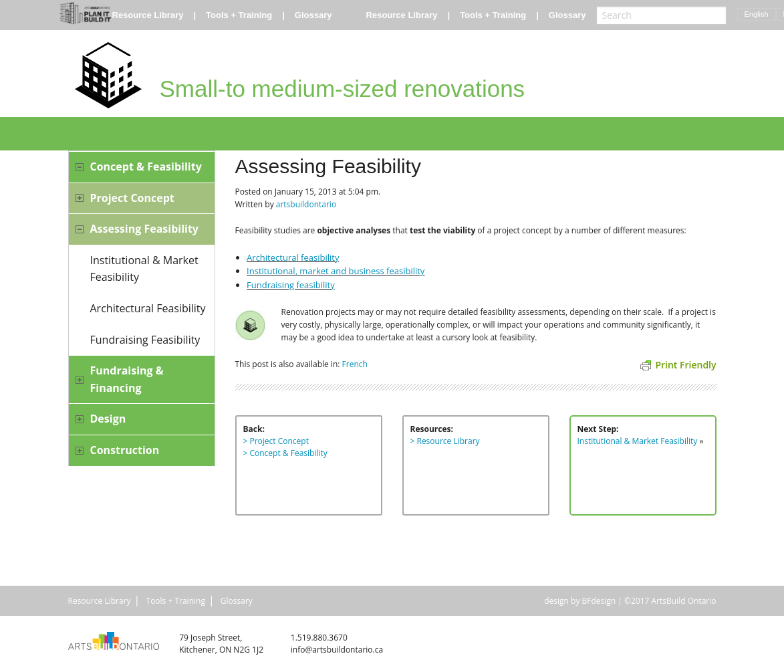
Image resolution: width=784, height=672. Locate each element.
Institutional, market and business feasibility (336, 271)
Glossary (313, 15)
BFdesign (599, 601)
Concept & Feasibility (146, 166)
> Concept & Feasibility (285, 453)
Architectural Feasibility (148, 308)
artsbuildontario (306, 204)
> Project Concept (276, 441)
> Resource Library (445, 441)
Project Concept (132, 198)
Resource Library (148, 15)
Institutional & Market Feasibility (144, 269)
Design (108, 419)
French (355, 364)
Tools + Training (239, 15)
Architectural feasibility (293, 257)
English (757, 14)
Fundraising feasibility (291, 285)
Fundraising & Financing (127, 379)
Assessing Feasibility (144, 229)
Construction (125, 450)
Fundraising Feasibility (145, 340)
